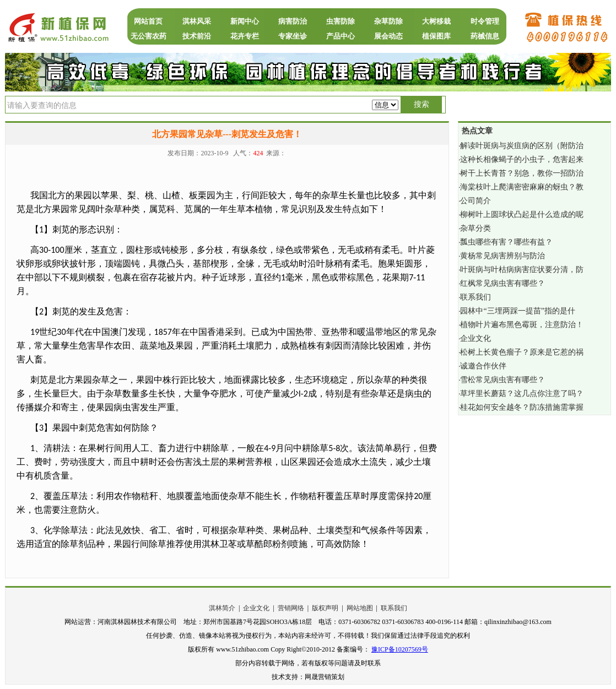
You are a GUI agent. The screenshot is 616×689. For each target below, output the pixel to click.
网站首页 (148, 21)
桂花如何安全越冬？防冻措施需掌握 (522, 407)
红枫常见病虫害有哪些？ (502, 283)
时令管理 (485, 21)
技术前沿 (197, 36)
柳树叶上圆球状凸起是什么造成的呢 (522, 215)
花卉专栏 (245, 36)
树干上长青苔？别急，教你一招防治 (522, 173)
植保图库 (436, 36)
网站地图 (360, 608)
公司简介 (475, 201)
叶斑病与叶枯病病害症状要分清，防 (522, 270)
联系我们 (475, 297)
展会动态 (388, 36)
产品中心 (341, 36)
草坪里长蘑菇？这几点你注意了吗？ (522, 394)
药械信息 (485, 36)
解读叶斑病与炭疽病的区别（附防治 (522, 146)
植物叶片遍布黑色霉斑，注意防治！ (522, 325)
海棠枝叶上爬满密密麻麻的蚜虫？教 (522, 187)
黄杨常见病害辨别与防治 (502, 256)
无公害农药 (148, 36)
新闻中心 (245, 21)
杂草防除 (388, 21)
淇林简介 (222, 608)
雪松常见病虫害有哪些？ (502, 380)
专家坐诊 (293, 36)
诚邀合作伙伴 (483, 366)
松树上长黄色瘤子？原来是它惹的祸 (522, 352)
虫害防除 (341, 21)
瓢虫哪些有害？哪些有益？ (506, 242)
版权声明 (325, 608)
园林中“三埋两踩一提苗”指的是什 (517, 311)
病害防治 (293, 21)
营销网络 (291, 608)
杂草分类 (475, 228)
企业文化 (475, 338)
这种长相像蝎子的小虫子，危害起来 (522, 159)
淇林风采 (197, 21)
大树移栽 (436, 21)
